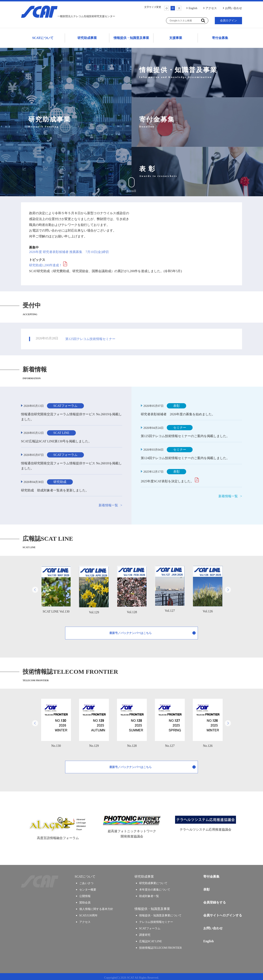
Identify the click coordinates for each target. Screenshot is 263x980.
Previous (35, 588)
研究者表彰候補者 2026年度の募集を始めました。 (178, 412)
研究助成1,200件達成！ (46, 263)
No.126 (208, 721)
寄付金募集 (220, 37)
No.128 (132, 721)
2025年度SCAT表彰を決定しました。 (167, 479)
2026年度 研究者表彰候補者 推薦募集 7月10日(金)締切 (69, 250)
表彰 (207, 887)
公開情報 (85, 894)
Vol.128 (132, 588)
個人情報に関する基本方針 (96, 907)
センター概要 (88, 888)
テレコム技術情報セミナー (156, 920)
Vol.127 (170, 587)
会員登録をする (215, 900)
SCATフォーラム (150, 926)
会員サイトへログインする (223, 913)
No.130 (56, 721)
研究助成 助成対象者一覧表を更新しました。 (55, 488)
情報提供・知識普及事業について (160, 913)
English (193, 8)
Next (228, 588)
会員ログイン (229, 20)
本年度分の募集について (155, 888)
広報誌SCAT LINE (151, 939)
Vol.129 (94, 588)
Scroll (131, 183)
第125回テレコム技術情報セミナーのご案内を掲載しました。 (185, 434)
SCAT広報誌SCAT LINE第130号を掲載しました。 (56, 439)
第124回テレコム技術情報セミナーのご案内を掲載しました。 (185, 456)
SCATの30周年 (89, 913)
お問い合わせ (234, 8)
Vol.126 (208, 587)
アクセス (211, 8)
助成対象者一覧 (149, 894)
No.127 (170, 721)
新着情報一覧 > (110, 503)
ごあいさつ (86, 881)
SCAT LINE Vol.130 (56, 588)
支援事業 (176, 37)
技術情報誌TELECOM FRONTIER (161, 946)
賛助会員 (85, 900)
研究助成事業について (153, 881)
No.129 (94, 721)
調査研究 (145, 933)
